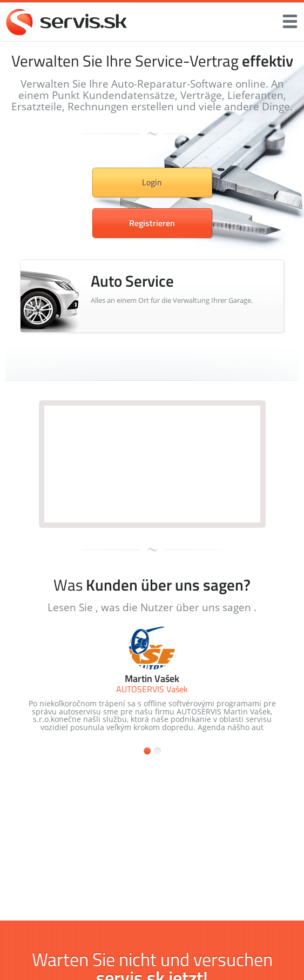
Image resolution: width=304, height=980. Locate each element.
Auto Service (132, 281)
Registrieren (152, 223)
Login (152, 182)
